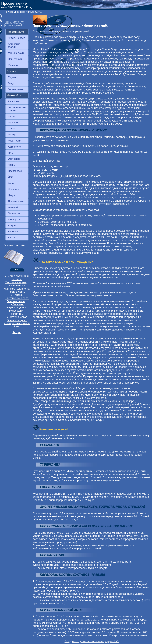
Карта (11, 238)
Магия (12, 116)
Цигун (11, 195)
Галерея (12, 71)
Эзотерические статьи (17, 109)
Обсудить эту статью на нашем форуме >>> (92, 641)
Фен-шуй (13, 207)
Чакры (12, 165)
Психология (15, 171)
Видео (12, 83)
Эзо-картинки (16, 89)
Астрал (12, 225)
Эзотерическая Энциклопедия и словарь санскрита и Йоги (17, 322)
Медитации (15, 141)
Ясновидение (16, 201)
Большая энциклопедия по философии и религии (17, 309)
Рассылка (14, 65)
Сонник (12, 128)
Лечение (13, 231)
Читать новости (17, 38)
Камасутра (14, 219)
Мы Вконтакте (16, 53)
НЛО (11, 153)
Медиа (12, 77)
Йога (11, 177)
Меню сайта (14, 95)
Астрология (15, 147)
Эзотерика (14, 159)
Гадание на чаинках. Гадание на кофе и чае (17, 289)
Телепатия (14, 213)
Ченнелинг (14, 189)
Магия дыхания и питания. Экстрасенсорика (17, 279)
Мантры (13, 135)
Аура (11, 183)
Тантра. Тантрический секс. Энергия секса (17, 298)
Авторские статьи (14, 45)
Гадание (13, 122)
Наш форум (15, 59)
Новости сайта (15, 32)
